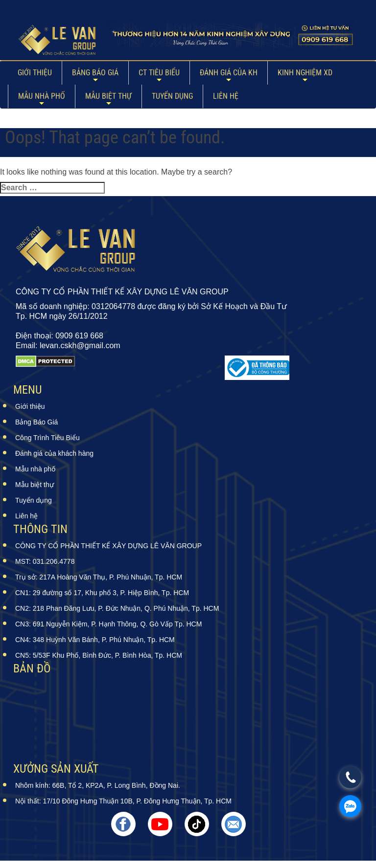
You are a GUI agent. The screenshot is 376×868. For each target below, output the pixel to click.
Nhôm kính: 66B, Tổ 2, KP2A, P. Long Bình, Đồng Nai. (98, 785)
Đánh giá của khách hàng (54, 453)
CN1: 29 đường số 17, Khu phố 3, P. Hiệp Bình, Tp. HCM (102, 593)
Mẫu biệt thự (108, 96)
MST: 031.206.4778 (45, 561)
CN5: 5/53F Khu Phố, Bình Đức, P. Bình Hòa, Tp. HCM (99, 655)
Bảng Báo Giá (95, 73)
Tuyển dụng (172, 96)
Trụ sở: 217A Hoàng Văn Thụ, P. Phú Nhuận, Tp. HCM (99, 577)
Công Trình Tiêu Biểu (47, 438)
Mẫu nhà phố (42, 96)
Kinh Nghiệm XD (305, 73)
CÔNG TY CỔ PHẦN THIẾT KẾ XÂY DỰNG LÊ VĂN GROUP (108, 546)
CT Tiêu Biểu (159, 73)
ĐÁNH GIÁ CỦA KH (229, 73)
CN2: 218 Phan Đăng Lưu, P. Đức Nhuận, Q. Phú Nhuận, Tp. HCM (117, 608)
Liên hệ (226, 96)
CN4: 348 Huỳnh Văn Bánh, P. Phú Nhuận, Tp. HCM (95, 640)
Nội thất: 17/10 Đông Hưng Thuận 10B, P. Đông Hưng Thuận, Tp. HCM (123, 801)
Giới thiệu (35, 73)
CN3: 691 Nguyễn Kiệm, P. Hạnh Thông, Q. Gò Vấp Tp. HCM (108, 624)
